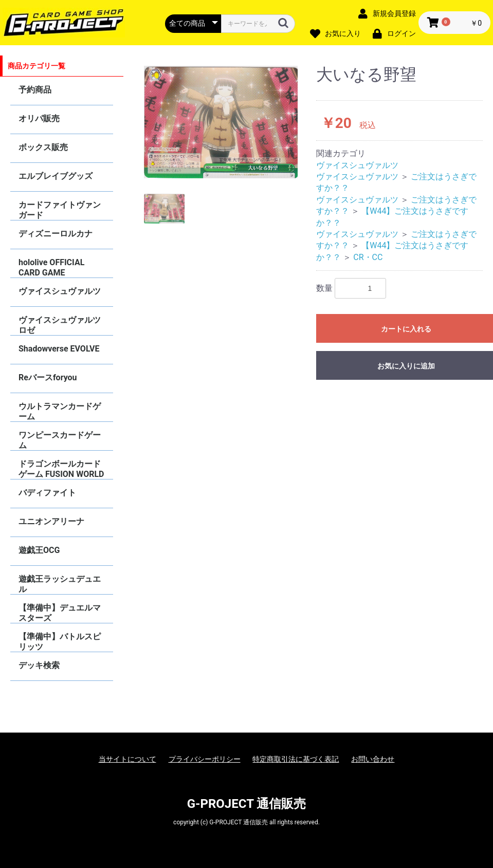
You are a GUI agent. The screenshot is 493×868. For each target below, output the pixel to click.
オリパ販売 (39, 118)
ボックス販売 (43, 147)
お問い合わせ (373, 759)
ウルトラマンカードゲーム (60, 411)
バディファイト (47, 493)
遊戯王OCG (39, 550)
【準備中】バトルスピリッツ (60, 642)
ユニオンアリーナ (51, 521)
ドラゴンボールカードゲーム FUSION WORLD (61, 469)
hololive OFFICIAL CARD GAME (51, 267)
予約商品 (35, 90)
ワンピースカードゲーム (60, 440)
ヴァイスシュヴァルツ (60, 291)
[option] (221, 122)
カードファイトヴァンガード (60, 210)
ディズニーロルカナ (56, 234)
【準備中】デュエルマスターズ (60, 613)
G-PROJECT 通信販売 (247, 804)
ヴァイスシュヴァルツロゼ (60, 325)
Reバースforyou (48, 377)
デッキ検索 (39, 665)
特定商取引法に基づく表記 (296, 759)
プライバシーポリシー (205, 759)
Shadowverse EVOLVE (59, 349)
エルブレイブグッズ (56, 176)
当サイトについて (127, 759)
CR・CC (368, 257)
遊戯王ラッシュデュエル (60, 584)
